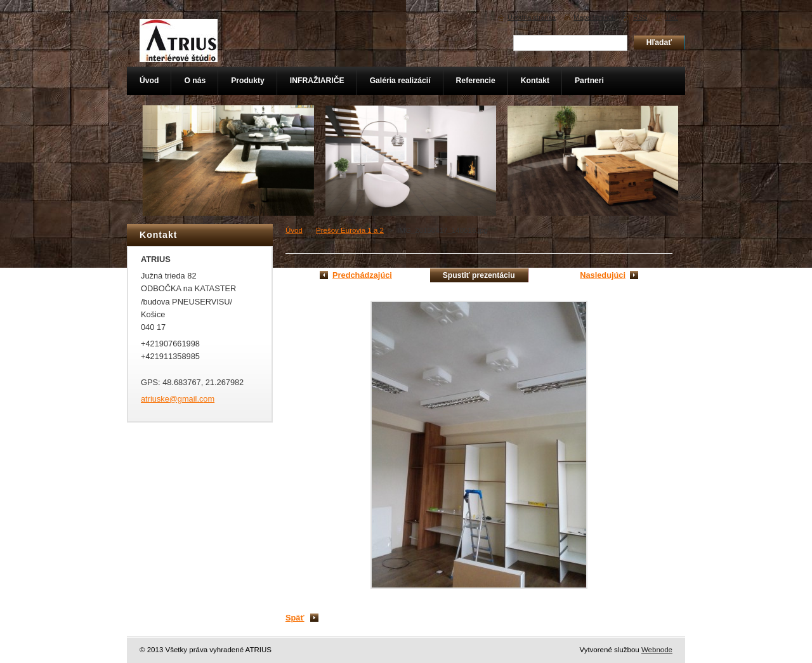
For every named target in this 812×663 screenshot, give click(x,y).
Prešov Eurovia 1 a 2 (350, 230)
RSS (640, 17)
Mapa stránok (594, 17)
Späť (295, 618)
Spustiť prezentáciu (479, 275)
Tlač (671, 17)
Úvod (294, 230)
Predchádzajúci (362, 275)
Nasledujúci (603, 275)
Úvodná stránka (532, 17)
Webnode (657, 650)
